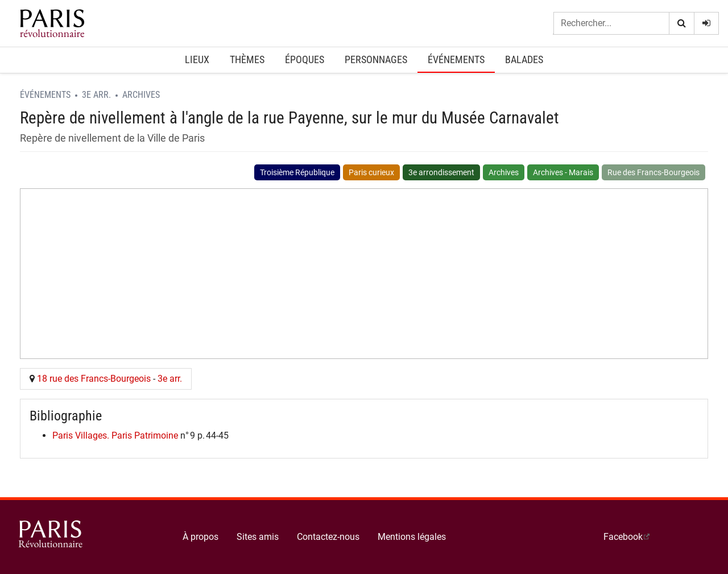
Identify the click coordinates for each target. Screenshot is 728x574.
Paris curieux (371, 172)
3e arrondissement (441, 172)
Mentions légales (412, 537)
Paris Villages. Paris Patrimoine (115, 435)
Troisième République (297, 172)
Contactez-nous (328, 537)
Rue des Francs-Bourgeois (653, 172)
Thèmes (247, 59)
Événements (456, 59)
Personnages (376, 59)
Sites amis (258, 537)
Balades (524, 59)
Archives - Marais (563, 172)
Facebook (623, 537)
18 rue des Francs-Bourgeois (94, 379)
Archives (141, 95)
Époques (305, 59)
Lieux (197, 59)
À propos (200, 537)
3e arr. (96, 95)
